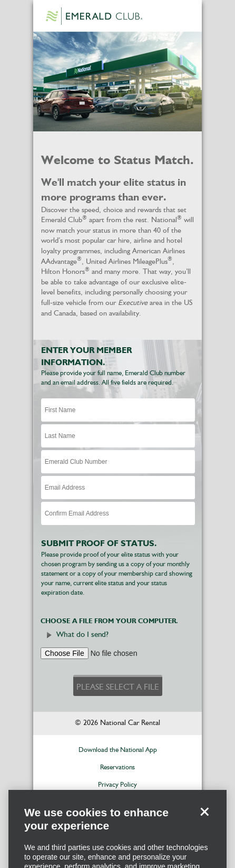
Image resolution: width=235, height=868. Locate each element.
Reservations (117, 767)
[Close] (204, 821)
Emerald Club (94, 16)
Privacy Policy (117, 785)
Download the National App (118, 750)
